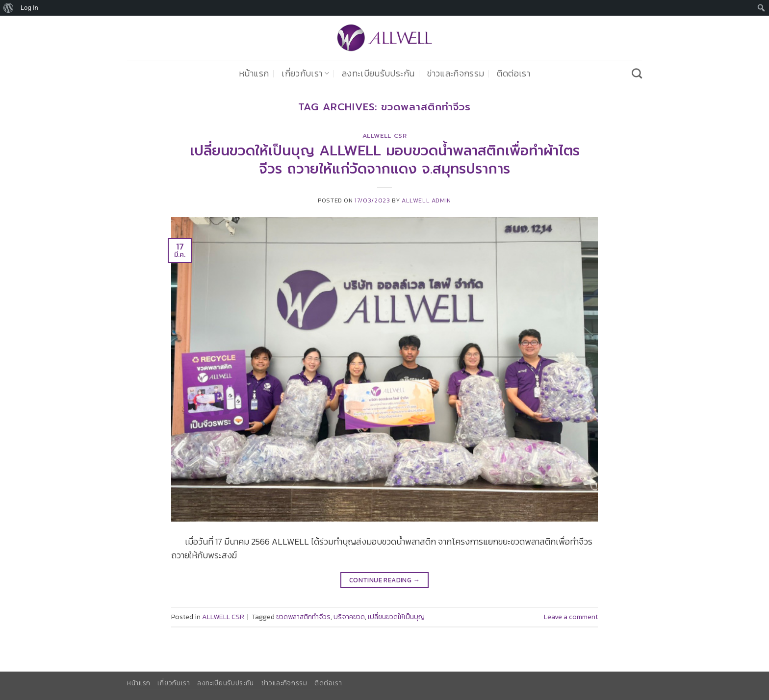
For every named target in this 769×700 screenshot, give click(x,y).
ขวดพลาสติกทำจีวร (303, 617)
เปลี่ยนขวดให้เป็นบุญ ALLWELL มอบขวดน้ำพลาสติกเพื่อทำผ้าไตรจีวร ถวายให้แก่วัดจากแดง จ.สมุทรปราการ (385, 160)
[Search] (637, 73)
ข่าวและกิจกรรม (456, 74)
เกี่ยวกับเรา (305, 74)
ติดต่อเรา (513, 74)
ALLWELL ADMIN (426, 200)
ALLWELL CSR (385, 136)
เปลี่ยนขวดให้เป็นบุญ (396, 617)
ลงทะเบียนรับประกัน (378, 74)
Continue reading (384, 580)
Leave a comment (571, 617)
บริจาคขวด (349, 617)
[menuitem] (9, 8)
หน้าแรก (254, 74)
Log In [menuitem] (29, 8)
